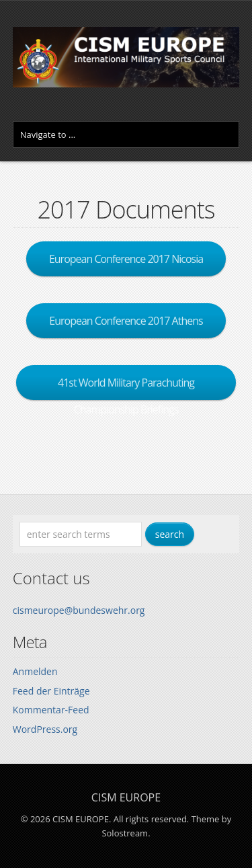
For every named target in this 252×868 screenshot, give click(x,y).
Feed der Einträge (51, 691)
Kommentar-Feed (51, 710)
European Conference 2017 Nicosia (126, 259)
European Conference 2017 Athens (126, 321)
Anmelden (35, 671)
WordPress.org (45, 729)
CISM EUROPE (126, 797)
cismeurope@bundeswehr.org (79, 610)
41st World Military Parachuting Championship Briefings (126, 388)
